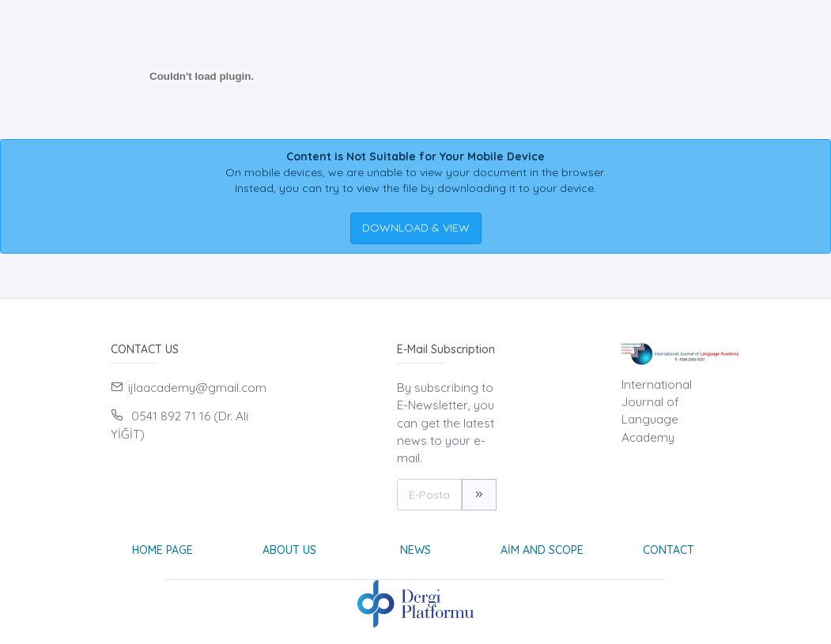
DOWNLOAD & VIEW (416, 228)
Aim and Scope (542, 550)
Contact (669, 550)
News (415, 550)
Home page (162, 550)
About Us (289, 550)
